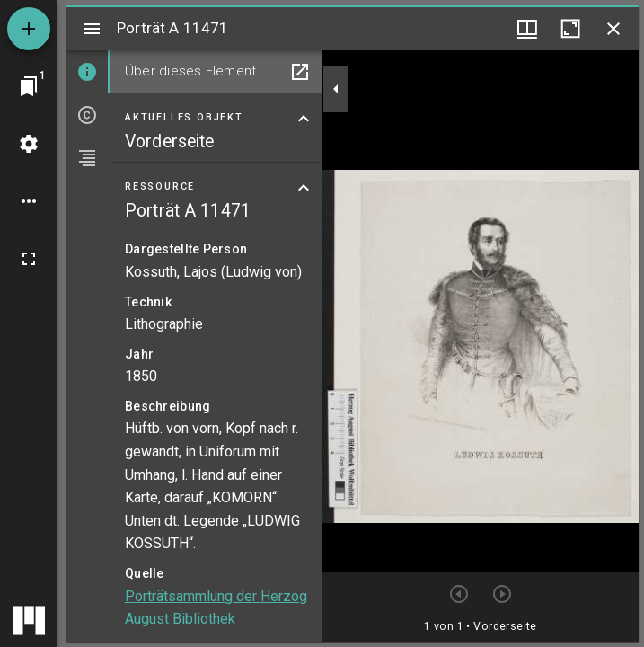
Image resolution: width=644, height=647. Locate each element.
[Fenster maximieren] (570, 29)
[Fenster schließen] (613, 29)
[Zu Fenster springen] (29, 86)
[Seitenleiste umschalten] (92, 29)
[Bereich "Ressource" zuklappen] (304, 188)
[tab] (88, 72)
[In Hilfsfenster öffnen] (300, 72)
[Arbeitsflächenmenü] (29, 144)
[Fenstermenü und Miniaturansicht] (527, 29)
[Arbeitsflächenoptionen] (29, 201)
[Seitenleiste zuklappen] (336, 89)
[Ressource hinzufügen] (29, 29)
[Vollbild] (29, 259)
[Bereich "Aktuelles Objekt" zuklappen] (304, 119)
